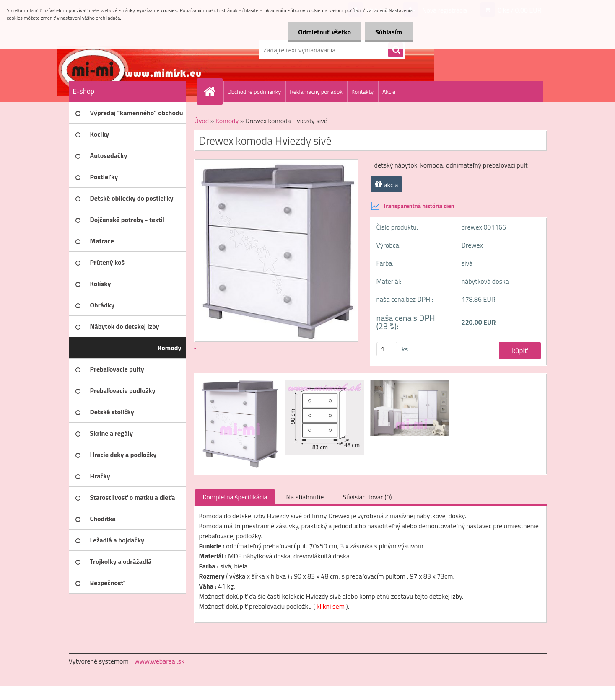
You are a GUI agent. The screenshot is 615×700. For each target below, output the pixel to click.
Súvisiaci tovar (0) (367, 497)
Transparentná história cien (413, 206)
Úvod (202, 121)
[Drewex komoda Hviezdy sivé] (241, 382)
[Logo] (126, 50)
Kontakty (362, 92)
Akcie (389, 92)
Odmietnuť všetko (324, 32)
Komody (227, 121)
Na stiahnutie (305, 497)
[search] (396, 50)
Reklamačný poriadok (316, 92)
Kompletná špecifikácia (235, 497)
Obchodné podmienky (254, 92)
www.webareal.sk (159, 661)
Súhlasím (389, 32)
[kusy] (387, 349)
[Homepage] (213, 91)
